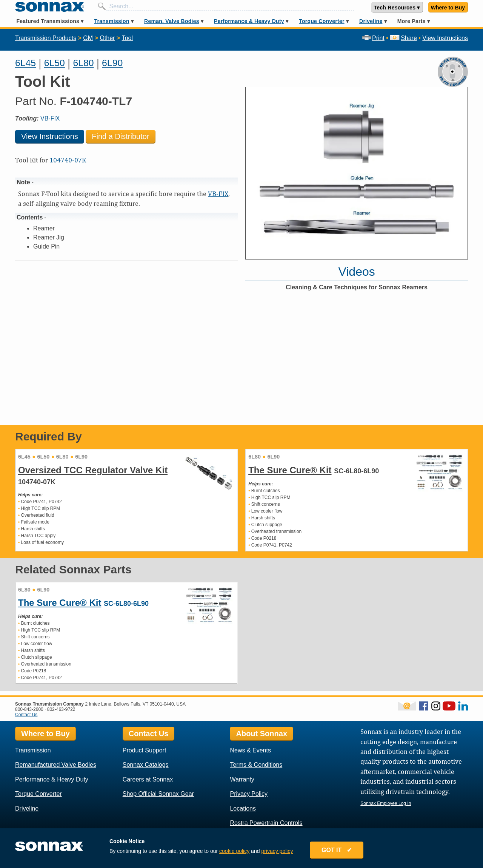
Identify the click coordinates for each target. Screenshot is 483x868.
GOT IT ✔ (337, 850)
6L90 (112, 63)
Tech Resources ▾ (397, 8)
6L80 (83, 63)
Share (403, 38)
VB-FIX (50, 118)
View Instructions (445, 38)
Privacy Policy (249, 794)
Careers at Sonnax (148, 779)
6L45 (25, 63)
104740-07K (68, 160)
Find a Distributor (120, 136)
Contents (30, 217)
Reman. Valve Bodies (172, 21)
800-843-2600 (29, 709)
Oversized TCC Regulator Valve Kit (93, 470)
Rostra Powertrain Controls (266, 823)
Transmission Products (46, 38)
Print (373, 38)
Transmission (112, 21)
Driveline (371, 21)
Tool (127, 38)
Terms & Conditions (256, 765)
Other (107, 38)
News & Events (250, 750)
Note (23, 182)
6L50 (55, 63)
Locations (243, 809)
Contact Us (26, 715)
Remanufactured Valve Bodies (56, 765)
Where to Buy (448, 8)
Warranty (242, 779)
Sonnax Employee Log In (386, 803)
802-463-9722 (61, 709)
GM (88, 38)
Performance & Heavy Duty (249, 21)
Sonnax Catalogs (146, 765)
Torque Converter (321, 21)
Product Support (145, 750)
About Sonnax (261, 734)
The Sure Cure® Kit (290, 470)
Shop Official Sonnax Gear (158, 794)
